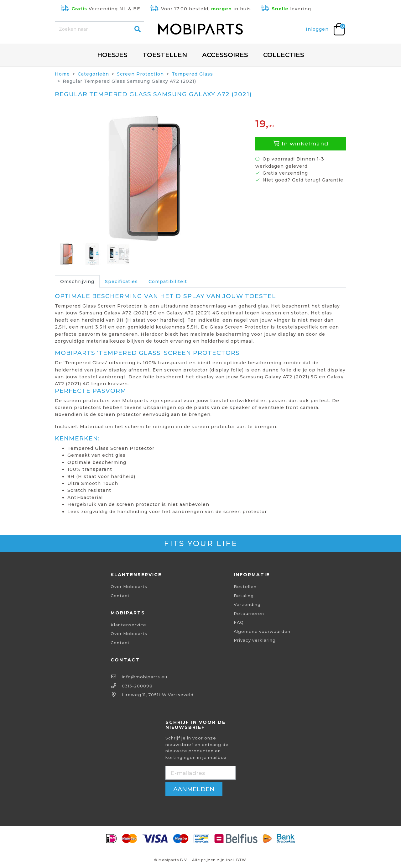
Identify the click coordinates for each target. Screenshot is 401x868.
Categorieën (93, 74)
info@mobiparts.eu (145, 677)
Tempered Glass (192, 74)
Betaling (244, 596)
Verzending (247, 605)
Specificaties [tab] (121, 281)
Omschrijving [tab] (77, 281)
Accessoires (225, 55)
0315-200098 (137, 686)
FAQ (239, 622)
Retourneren (249, 614)
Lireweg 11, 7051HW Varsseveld (158, 695)
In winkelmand (301, 143)
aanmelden (194, 789)
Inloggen (317, 29)
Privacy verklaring (255, 640)
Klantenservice (128, 625)
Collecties (284, 55)
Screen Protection (140, 74)
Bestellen (245, 587)
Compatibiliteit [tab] (168, 281)
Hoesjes (112, 55)
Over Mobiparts (129, 587)
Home (62, 74)
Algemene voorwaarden (262, 631)
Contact (120, 596)
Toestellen (165, 55)
